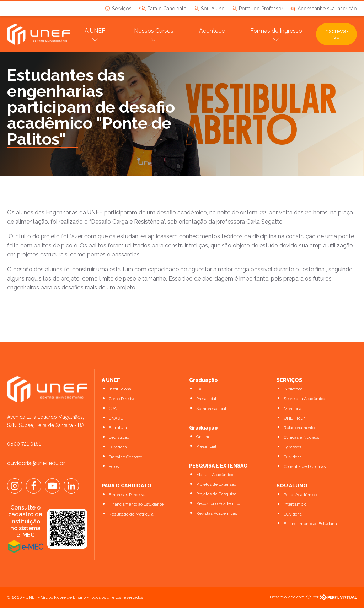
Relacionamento (299, 428)
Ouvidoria (118, 447)
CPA (113, 409)
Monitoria (293, 409)
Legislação (119, 437)
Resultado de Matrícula (131, 514)
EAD (200, 389)
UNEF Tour (294, 418)
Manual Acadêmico (215, 475)
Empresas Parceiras (128, 495)
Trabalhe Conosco (125, 457)
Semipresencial (211, 409)
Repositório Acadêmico (218, 503)
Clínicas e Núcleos (301, 437)
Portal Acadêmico (300, 495)
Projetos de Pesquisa (216, 494)
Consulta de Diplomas (305, 466)
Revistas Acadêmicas (217, 513)
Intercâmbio (295, 504)
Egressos (292, 447)
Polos (114, 466)
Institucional (121, 389)
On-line (203, 437)
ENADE (116, 418)
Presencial (206, 399)
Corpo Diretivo (122, 399)
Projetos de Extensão (216, 484)
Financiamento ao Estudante (136, 504)
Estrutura (118, 428)
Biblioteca (293, 389)
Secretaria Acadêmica (304, 399)
